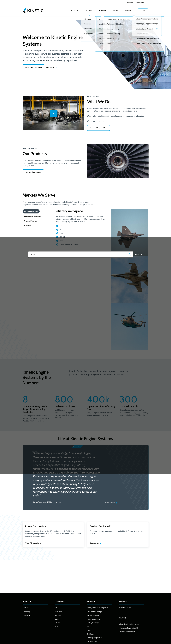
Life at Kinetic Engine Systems (129, 624)
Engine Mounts (92, 641)
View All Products (34, 173)
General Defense (30, 221)
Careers (132, 10)
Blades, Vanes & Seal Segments (97, 608)
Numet (57, 619)
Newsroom (130, 3)
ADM (56, 608)
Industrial (28, 226)
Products (113, 10)
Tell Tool (57, 623)
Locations (103, 10)
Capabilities (27, 615)
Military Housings (93, 623)
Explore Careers (110, 503)
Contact (143, 10)
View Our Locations (34, 67)
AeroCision (58, 612)
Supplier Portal (140, 3)
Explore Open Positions (127, 632)
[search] (148, 3)
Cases (89, 630)
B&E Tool (58, 615)
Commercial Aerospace (33, 217)
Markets (123, 10)
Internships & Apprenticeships (129, 628)
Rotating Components (94, 638)
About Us (92, 10)
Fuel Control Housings (94, 612)
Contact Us (55, 67)
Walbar (57, 627)
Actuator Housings (93, 619)
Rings (89, 627)
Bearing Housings (93, 615)
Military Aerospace (31, 212)
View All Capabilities (99, 128)
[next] (80, 447)
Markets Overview (125, 608)
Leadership (26, 612)
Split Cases (91, 634)
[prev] (75, 447)
